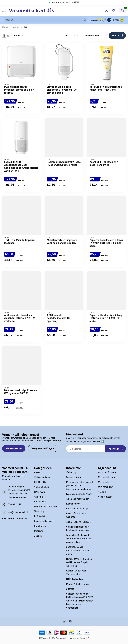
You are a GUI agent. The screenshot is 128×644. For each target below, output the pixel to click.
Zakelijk (38, 536)
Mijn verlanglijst (106, 487)
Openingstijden (73, 477)
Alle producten (105, 497)
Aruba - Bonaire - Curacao (78, 522)
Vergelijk (102, 492)
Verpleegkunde (41, 487)
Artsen (37, 472)
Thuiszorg (39, 511)
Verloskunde (40, 502)
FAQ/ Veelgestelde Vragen (79, 494)
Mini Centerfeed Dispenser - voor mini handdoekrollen (63, 242)
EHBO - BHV (40, 482)
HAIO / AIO (40, 492)
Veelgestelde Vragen (43, 448)
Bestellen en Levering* (77, 509)
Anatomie (39, 497)
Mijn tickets (104, 482)
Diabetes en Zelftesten (45, 507)
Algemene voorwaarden (78, 499)
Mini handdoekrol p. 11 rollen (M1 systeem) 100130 (21, 392)
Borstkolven (40, 526)
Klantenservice (14, 448)
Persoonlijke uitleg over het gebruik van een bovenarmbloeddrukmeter (79, 486)
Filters (117, 36)
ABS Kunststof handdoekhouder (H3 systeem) (59, 318)
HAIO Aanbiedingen (76, 579)
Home (5, 27)
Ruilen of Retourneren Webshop (77, 515)
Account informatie (107, 472)
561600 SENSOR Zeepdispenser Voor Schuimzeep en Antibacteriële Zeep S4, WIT (21, 166)
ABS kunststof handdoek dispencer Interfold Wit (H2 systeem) (19, 318)
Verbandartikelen (42, 477)
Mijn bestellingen (106, 477)
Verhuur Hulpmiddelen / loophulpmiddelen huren (78, 529)
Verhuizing (71, 472)
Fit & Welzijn (40, 516)
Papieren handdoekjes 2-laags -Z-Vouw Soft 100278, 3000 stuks (106, 243)
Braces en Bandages (44, 521)
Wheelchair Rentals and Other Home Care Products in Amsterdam (79, 539)
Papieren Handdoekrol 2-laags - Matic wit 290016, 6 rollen (64, 163)
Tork (26, 27)
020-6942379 (15, 504)
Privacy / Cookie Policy (78, 584)
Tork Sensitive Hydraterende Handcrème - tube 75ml (106, 88)
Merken (16, 27)
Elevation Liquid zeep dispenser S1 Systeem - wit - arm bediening (63, 90)
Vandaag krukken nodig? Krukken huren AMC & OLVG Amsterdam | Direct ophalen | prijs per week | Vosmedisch (80, 601)
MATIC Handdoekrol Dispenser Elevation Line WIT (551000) (21, 90)
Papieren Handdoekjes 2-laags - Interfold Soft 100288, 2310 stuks (106, 318)
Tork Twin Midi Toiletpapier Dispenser (20, 242)
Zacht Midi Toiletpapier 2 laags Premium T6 (104, 163)
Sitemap (70, 589)
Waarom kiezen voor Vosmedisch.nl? (76, 572)
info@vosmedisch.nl (18, 512)
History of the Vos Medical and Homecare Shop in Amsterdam (79, 562)
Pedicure (38, 531)
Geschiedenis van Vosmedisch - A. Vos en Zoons (78, 550)
